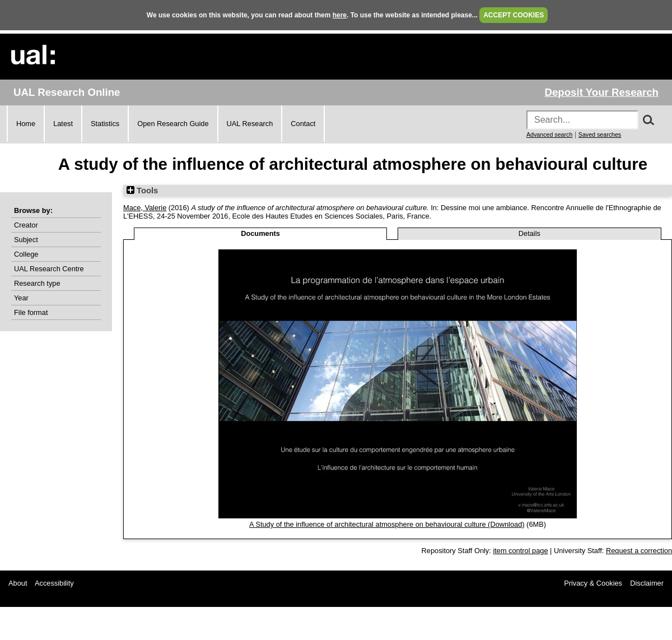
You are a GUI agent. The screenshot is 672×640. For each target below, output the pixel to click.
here (340, 15)
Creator (26, 225)
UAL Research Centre (49, 269)
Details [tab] (529, 233)
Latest (63, 124)
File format (31, 312)
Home (26, 124)
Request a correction (639, 551)
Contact (303, 124)
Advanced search (549, 135)
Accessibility (54, 583)
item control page (520, 551)
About (18, 583)
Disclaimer (647, 583)
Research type (37, 283)
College (26, 254)
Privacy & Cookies (593, 583)
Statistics (105, 124)
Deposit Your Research (601, 92)
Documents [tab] (260, 233)
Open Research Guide (173, 124)
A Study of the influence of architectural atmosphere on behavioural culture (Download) (387, 524)
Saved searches (600, 135)
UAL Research (250, 124)
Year (21, 298)
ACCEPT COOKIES (514, 15)
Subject (26, 240)
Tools (142, 191)
